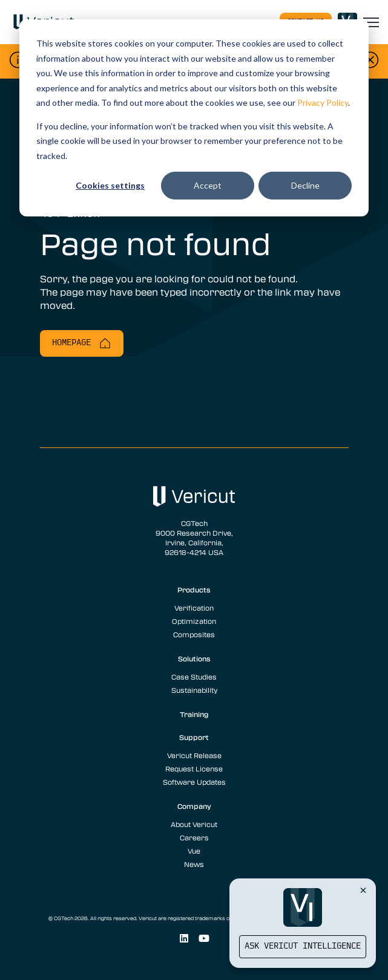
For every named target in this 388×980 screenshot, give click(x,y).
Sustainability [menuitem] (194, 690)
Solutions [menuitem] (194, 658)
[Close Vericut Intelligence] (363, 890)
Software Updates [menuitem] (194, 782)
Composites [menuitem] (194, 634)
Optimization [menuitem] (194, 621)
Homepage (82, 343)
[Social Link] (184, 939)
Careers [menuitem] (194, 837)
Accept (208, 185)
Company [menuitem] (194, 806)
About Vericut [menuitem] (194, 824)
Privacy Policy (323, 102)
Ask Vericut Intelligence (303, 946)
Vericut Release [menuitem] (194, 755)
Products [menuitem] (194, 589)
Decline (305, 185)
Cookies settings (110, 185)
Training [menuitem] (194, 714)
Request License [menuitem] (194, 768)
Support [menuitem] (194, 737)
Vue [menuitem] (194, 851)
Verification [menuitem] (194, 608)
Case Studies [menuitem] (194, 677)
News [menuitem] (194, 864)
